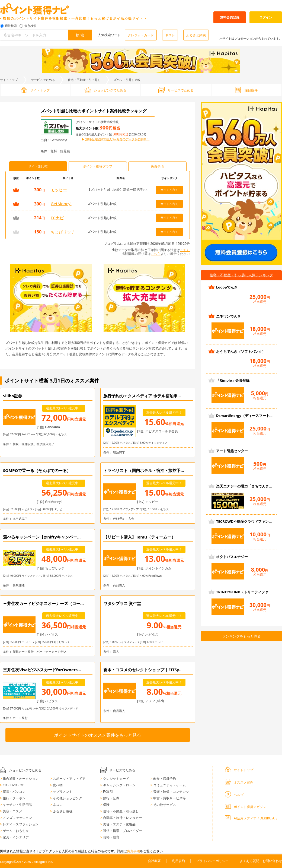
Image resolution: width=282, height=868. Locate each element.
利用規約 (178, 861)
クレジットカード (141, 35)
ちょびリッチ (63, 232)
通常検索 (11, 26)
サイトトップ (9, 80)
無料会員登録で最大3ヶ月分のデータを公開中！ (117, 139)
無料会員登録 (230, 17)
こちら (185, 250)
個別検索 (30, 26)
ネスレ (170, 35)
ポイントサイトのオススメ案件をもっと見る (98, 735)
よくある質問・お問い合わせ (261, 861)
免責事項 (133, 851)
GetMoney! (61, 204)
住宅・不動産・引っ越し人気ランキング (241, 275)
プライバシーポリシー (212, 861)
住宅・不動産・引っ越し (84, 80)
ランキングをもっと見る (241, 636)
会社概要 (154, 861)
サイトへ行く (169, 190)
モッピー (59, 190)
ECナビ (57, 218)
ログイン (266, 17)
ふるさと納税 (196, 35)
